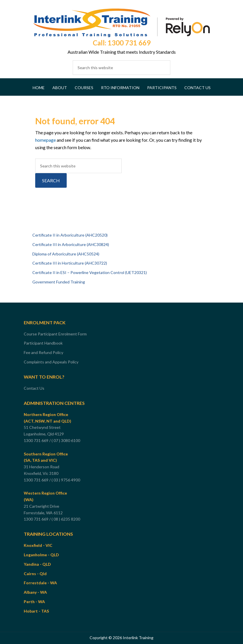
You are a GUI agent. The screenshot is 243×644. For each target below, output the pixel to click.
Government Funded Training (59, 282)
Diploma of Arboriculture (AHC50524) (66, 254)
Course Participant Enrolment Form (55, 334)
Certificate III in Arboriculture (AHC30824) (71, 244)
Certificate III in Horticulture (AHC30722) (70, 263)
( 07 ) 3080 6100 (66, 440)
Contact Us (34, 388)
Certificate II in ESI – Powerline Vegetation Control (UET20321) (90, 272)
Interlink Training (121, 23)
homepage (46, 140)
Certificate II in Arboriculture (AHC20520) (70, 235)
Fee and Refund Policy (44, 352)
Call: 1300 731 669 (122, 43)
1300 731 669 (36, 440)
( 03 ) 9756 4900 (66, 480)
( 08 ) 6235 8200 (66, 519)
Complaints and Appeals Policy (51, 362)
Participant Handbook (43, 343)
